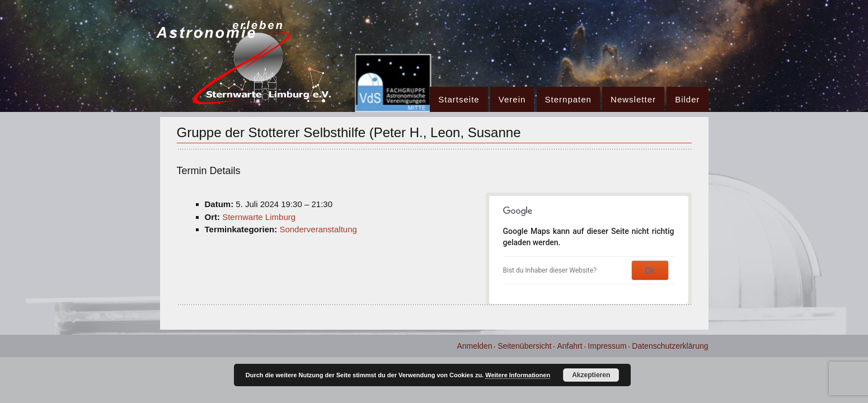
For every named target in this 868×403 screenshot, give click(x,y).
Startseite (459, 99)
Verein (512, 99)
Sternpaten (568, 99)
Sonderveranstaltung (318, 229)
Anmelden (474, 346)
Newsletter (633, 99)
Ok (650, 270)
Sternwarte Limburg (259, 217)
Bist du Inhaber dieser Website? (550, 270)
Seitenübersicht (525, 346)
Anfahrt (569, 346)
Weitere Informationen (518, 375)
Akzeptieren (591, 375)
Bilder (687, 99)
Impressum (607, 346)
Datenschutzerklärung (670, 346)
